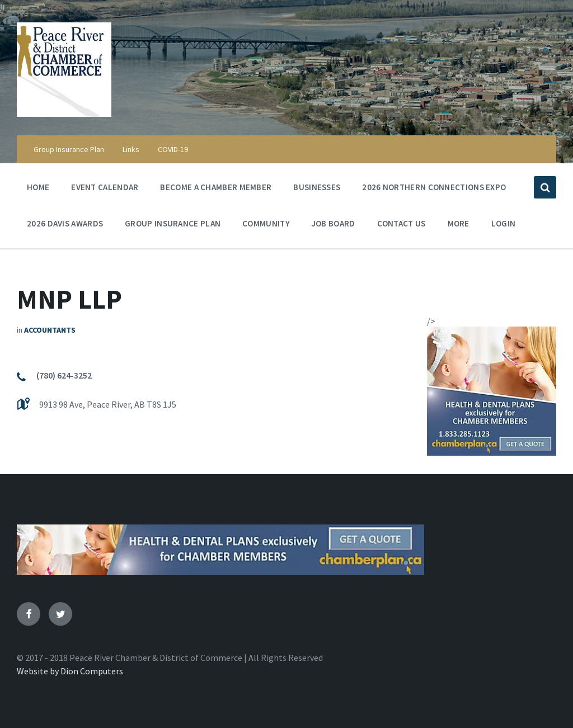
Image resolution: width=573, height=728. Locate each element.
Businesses (317, 187)
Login (504, 223)
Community (266, 226)
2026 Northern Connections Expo (434, 187)
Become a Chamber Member (216, 187)
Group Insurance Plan (69, 149)
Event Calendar (105, 190)
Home (38, 187)
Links (131, 149)
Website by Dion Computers (70, 671)
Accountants (50, 330)
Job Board (334, 223)
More (459, 226)
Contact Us (401, 223)
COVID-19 (173, 149)
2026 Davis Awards (65, 223)
